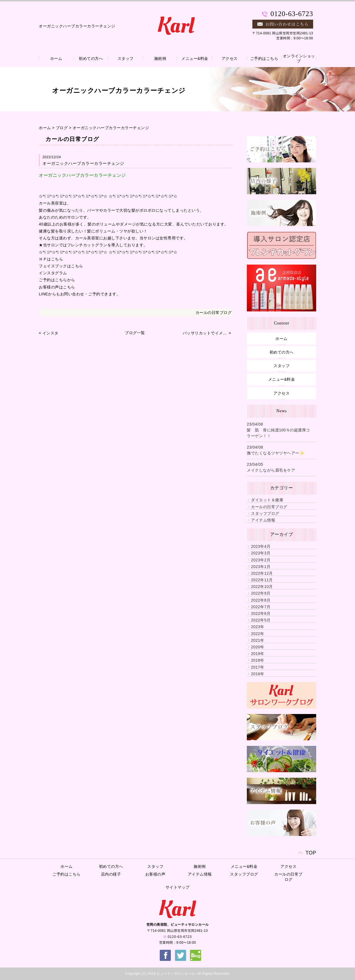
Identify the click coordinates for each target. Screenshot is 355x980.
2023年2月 (261, 560)
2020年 (258, 647)
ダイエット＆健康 (267, 500)
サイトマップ (178, 887)
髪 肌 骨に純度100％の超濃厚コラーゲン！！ (278, 433)
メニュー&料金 (195, 58)
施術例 (160, 58)
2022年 (258, 634)
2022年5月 (261, 620)
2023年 (258, 627)
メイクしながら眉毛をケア (271, 470)
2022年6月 (261, 613)
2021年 (258, 640)
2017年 (258, 667)
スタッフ (126, 58)
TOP (311, 853)
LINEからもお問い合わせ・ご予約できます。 (80, 294)
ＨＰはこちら (51, 259)
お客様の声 (155, 874)
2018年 (258, 660)
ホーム (56, 58)
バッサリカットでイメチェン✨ (205, 333)
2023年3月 (261, 553)
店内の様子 (111, 874)
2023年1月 (261, 567)
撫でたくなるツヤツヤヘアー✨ (275, 453)
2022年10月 (262, 587)
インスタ (50, 333)
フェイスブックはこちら (61, 266)
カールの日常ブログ (214, 313)
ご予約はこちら (264, 58)
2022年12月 (262, 573)
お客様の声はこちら (57, 287)
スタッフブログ (265, 513)
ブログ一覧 (135, 333)
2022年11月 (262, 580)
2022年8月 (261, 600)
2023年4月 (261, 546)
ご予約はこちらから (57, 280)
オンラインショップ (299, 58)
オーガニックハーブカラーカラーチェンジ (111, 128)
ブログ (62, 128)
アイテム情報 (263, 520)
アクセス (230, 58)
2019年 (258, 654)
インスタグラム (53, 273)
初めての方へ (91, 58)
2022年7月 (261, 607)
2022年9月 (261, 593)
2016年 (258, 674)
